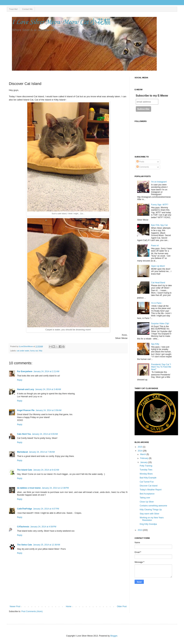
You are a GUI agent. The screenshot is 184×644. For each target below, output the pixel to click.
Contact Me (27, 9)
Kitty (40, 351)
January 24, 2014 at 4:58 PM (43, 527)
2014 (140, 451)
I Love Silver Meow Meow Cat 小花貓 (61, 22)
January (144, 462)
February (145, 458)
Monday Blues (146, 474)
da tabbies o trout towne (29, 488)
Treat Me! (13, 9)
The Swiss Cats (25, 545)
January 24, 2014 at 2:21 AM (46, 371)
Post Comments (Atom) (32, 611)
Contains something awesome (153, 506)
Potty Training (146, 466)
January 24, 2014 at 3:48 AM (48, 389)
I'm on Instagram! (159, 182)
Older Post (122, 606)
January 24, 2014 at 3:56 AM (49, 410)
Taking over (145, 498)
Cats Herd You (24, 434)
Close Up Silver (147, 502)
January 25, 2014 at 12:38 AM (47, 545)
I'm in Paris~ (157, 303)
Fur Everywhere (25, 371)
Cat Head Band (158, 283)
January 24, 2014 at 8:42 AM (46, 470)
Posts (140, 162)
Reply (20, 380)
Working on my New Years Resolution (152, 519)
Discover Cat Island (149, 486)
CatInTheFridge (25, 509)
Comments (143, 167)
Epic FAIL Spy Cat (159, 225)
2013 (140, 530)
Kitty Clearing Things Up (151, 510)
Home (69, 606)
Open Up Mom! (158, 266)
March (143, 454)
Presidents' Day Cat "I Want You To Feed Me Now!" (161, 367)
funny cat (34, 351)
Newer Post (15, 606)
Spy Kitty (155, 344)
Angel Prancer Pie (26, 410)
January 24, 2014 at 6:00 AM (45, 434)
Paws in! (155, 246)
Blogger (114, 636)
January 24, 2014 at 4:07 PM (46, 509)
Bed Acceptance (147, 494)
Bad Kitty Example (148, 478)
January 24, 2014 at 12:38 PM (55, 488)
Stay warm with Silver (149, 514)
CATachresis (23, 527)
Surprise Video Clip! (160, 324)
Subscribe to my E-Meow (152, 96)
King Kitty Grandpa (148, 524)
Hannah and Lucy (26, 389)
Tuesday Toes (146, 470)
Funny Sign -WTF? (160, 205)
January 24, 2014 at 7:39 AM (42, 452)
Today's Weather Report (151, 490)
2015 (140, 447)
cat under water (23, 351)
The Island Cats (25, 470)
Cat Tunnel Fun (147, 482)
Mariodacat (22, 452)
